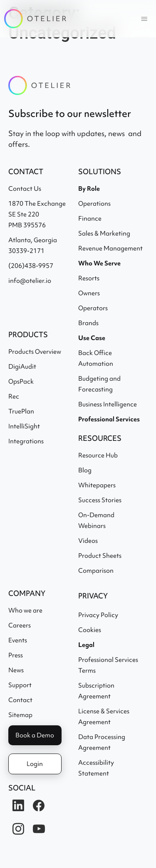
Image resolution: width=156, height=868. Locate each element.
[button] (144, 19)
